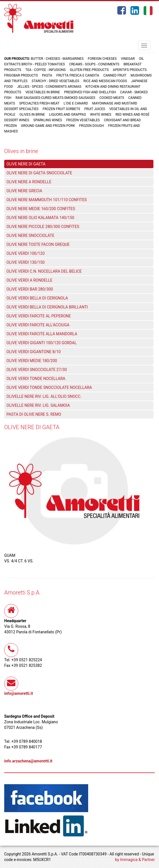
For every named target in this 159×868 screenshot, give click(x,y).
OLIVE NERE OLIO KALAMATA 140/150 (40, 218)
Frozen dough (92, 126)
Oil (141, 59)
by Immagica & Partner (135, 860)
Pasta (47, 75)
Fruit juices (95, 109)
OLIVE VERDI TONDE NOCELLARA (36, 379)
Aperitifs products (130, 70)
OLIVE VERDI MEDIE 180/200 (32, 361)
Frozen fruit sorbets (61, 109)
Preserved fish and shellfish (90, 92)
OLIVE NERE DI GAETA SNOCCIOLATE (39, 173)
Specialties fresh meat (39, 103)
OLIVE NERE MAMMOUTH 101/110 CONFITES (47, 200)
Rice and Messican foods (105, 81)
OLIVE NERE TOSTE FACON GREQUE (38, 244)
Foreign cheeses (102, 59)
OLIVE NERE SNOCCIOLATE (30, 236)
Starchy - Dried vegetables (55, 81)
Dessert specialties (21, 109)
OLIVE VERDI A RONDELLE (29, 280)
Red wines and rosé (132, 115)
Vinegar (128, 59)
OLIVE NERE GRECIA (24, 191)
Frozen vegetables (83, 120)
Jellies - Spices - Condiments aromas (49, 87)
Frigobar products (21, 75)
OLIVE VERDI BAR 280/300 (30, 289)
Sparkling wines (48, 120)
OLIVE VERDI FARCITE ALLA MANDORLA (42, 334)
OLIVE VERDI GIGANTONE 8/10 (34, 352)
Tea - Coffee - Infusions (45, 70)
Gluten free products (89, 70)
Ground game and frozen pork (48, 126)
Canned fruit (115, 75)
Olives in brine (32, 115)
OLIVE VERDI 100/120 (25, 253)
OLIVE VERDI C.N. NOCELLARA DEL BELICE (44, 271)
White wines (101, 115)
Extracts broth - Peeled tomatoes (35, 64)
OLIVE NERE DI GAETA (26, 164)
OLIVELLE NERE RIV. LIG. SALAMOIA (38, 405)
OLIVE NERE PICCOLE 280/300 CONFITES (43, 227)
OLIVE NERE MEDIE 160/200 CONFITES (41, 209)
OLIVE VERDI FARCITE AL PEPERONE (39, 316)
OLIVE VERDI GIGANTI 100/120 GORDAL (42, 343)
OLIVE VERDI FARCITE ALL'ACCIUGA (38, 325)
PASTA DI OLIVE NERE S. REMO (34, 414)
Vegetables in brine (43, 92)
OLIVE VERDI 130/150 (25, 262)
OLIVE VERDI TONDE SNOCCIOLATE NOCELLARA (49, 387)
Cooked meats (112, 98)
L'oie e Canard (76, 103)
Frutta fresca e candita (78, 75)
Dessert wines (17, 120)
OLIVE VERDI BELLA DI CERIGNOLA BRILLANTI (47, 307)
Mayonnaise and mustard (115, 103)
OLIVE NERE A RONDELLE (29, 182)
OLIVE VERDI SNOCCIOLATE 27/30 (37, 370)
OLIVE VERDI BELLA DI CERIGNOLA (37, 298)
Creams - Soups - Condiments (94, 64)
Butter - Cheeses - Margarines (57, 59)
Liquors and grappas (67, 115)
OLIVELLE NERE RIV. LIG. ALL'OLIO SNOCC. (44, 396)
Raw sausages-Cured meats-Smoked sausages (56, 98)
